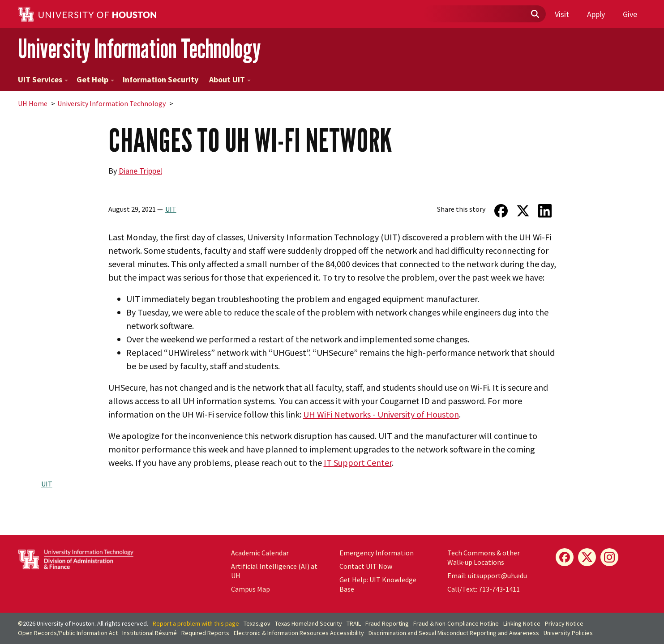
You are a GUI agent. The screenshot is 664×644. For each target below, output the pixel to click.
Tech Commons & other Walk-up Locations (484, 557)
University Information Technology (139, 49)
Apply (596, 14)
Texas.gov (257, 623)
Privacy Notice (564, 623)
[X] (587, 557)
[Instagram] (609, 557)
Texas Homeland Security (308, 623)
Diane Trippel (140, 171)
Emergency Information (377, 553)
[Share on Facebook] (501, 211)
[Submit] (535, 14)
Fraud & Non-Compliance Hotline (456, 623)
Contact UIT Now (366, 566)
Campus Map (251, 589)
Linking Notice (522, 623)
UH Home (33, 103)
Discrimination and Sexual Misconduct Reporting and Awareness (454, 633)
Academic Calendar (260, 553)
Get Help (95, 79)
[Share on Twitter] (523, 211)
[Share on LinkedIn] (545, 211)
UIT (171, 209)
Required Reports (205, 633)
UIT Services (43, 79)
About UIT (230, 79)
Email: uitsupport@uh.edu (487, 576)
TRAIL (354, 623)
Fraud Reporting (387, 623)
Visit (562, 14)
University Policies (568, 633)
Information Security (161, 79)
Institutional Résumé (150, 633)
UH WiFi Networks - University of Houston (381, 414)
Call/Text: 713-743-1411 (484, 589)
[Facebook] (565, 557)
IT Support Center (358, 463)
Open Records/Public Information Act (68, 633)
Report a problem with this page (196, 623)
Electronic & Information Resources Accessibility (299, 633)
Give (630, 14)
